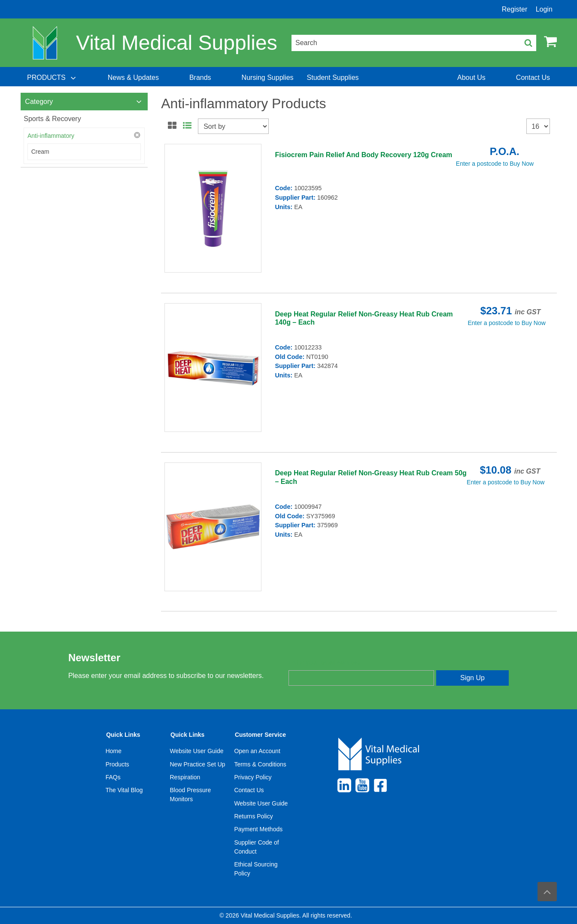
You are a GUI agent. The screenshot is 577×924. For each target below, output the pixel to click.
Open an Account (257, 751)
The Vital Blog (124, 790)
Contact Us (249, 790)
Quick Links (123, 735)
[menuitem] (52, 78)
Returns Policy (253, 816)
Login (544, 9)
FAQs (113, 777)
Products (117, 764)
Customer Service (260, 735)
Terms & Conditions (260, 764)
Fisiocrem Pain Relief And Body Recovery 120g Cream (363, 155)
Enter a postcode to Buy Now (495, 164)
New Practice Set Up (198, 764)
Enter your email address (324, 663)
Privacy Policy (253, 777)
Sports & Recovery (52, 119)
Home (114, 751)
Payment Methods (258, 829)
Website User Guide (197, 751)
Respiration (185, 777)
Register (515, 9)
